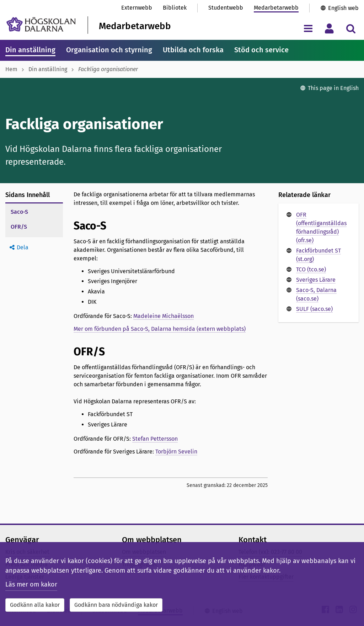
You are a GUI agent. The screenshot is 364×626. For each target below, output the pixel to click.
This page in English (333, 88)
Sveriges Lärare (316, 280)
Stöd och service (261, 50)
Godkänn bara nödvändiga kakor (116, 605)
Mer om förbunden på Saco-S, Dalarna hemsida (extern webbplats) (160, 329)
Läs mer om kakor (31, 584)
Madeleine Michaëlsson (164, 316)
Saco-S (19, 212)
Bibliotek (175, 8)
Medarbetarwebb (276, 8)
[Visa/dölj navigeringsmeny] (308, 28)
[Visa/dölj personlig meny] (329, 28)
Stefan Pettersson (155, 439)
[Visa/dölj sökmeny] (351, 28)
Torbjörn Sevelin (176, 452)
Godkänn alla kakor (35, 605)
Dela (23, 247)
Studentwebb (226, 8)
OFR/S (19, 227)
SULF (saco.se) (314, 309)
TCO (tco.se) (311, 269)
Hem (11, 69)
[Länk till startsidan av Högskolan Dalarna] (41, 24)
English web (343, 8)
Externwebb (137, 8)
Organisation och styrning (109, 50)
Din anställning (30, 50)
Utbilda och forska (193, 50)
